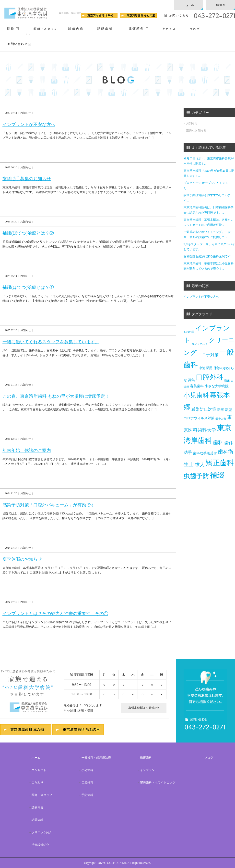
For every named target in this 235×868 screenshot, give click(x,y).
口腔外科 (210, 377)
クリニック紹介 (42, 832)
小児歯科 (196, 395)
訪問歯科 (37, 820)
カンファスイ (200, 344)
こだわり (37, 783)
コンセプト (39, 770)
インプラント (149, 770)
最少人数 (221, 419)
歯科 (218, 442)
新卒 (221, 410)
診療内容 (37, 807)
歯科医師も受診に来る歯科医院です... (208, 256)
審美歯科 (197, 386)
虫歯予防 (196, 476)
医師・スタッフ (42, 795)
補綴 (217, 475)
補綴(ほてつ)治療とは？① (28, 287)
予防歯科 (87, 795)
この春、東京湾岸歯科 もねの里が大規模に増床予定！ (56, 396)
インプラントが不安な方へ (29, 125)
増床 (227, 381)
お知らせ (192, 123)
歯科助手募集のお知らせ (27, 179)
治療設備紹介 (40, 845)
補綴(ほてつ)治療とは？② (28, 233)
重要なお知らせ (196, 130)
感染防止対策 (204, 409)
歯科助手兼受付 (205, 453)
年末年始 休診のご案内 (27, 450)
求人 (200, 465)
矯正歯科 (220, 463)
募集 (191, 380)
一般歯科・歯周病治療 (96, 758)
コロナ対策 (208, 355)
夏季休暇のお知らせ (22, 559)
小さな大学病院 (217, 386)
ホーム (36, 758)
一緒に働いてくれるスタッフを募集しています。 (51, 342)
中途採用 (206, 368)
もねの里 (189, 332)
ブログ (209, 758)
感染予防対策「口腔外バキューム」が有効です (49, 505)
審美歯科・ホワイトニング (158, 783)
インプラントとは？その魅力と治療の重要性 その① (55, 614)
